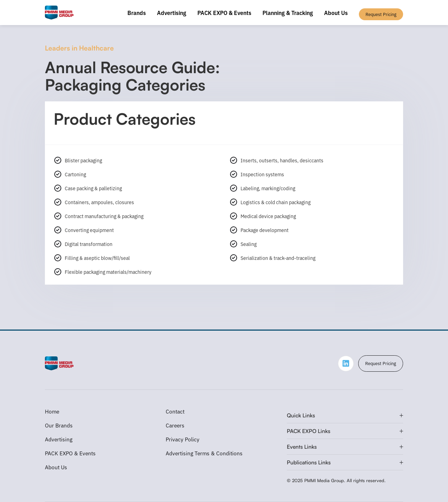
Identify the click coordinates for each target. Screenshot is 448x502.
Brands (137, 13)
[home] (59, 13)
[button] (345, 415)
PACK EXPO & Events (224, 13)
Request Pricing (381, 363)
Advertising (172, 13)
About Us (336, 13)
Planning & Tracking (288, 13)
